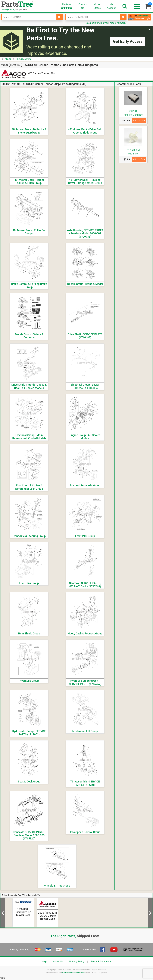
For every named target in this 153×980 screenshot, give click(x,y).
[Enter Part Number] (29, 17)
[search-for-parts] (59, 17)
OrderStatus (97, 6)
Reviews (67, 6)
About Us (58, 962)
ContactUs (83, 6)
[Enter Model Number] (93, 17)
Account (111, 6)
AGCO (8, 59)
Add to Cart (139, 121)
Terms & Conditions (101, 962)
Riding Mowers (23, 59)
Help (44, 962)
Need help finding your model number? (106, 23)
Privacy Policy (77, 962)
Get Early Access (128, 41)
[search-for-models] (123, 17)
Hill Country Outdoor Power (73, 972)
